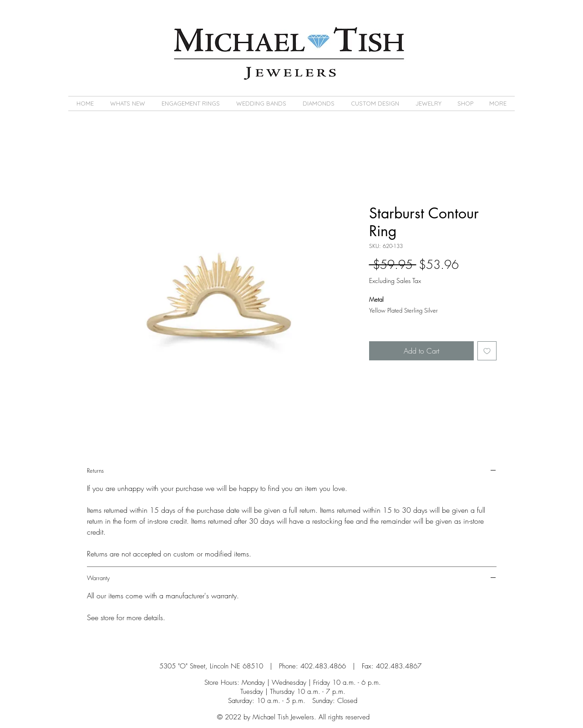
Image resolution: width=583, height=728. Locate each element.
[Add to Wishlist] (487, 351)
